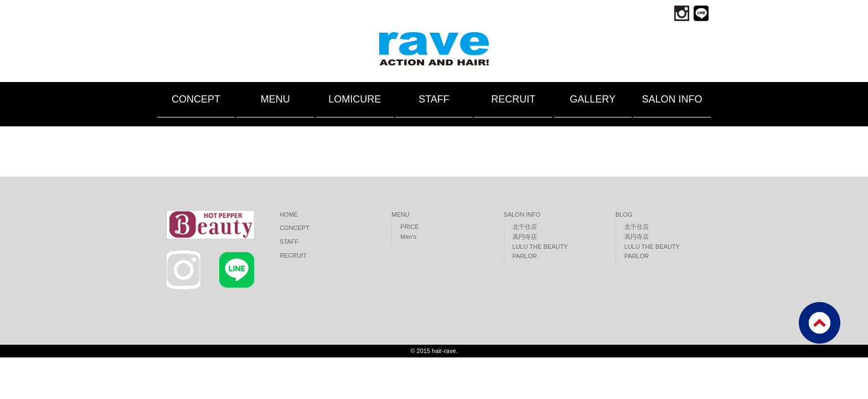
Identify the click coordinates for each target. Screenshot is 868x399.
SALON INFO (672, 99)
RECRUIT (513, 99)
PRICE (410, 227)
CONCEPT (196, 99)
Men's (408, 237)
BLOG (624, 214)
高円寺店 (525, 237)
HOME (289, 214)
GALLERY (593, 99)
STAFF (434, 99)
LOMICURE (355, 99)
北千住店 (525, 227)
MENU (275, 99)
